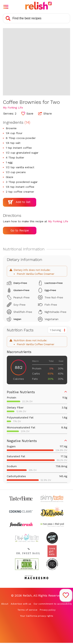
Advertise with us (21, 604)
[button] (6, 7)
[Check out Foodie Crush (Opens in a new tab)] (21, 525)
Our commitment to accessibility (53, 604)
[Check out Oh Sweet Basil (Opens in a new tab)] (28, 551)
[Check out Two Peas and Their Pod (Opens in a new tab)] (52, 525)
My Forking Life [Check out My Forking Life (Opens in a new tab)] (13, 108)
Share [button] (45, 113)
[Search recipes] (36, 18)
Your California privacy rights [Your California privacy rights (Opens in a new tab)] (37, 616)
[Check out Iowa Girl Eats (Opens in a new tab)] (52, 551)
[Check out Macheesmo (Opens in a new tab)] (36, 577)
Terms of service (27, 610)
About (5, 604)
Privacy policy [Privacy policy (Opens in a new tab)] (48, 610)
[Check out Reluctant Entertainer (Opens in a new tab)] (52, 564)
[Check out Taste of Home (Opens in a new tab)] (21, 498)
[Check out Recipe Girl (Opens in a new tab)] (52, 538)
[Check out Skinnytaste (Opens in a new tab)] (52, 498)
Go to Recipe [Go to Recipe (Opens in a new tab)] (20, 230)
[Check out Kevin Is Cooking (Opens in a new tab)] (27, 564)
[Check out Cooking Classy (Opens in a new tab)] (21, 511)
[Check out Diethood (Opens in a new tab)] (52, 511)
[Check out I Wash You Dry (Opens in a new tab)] (27, 538)
